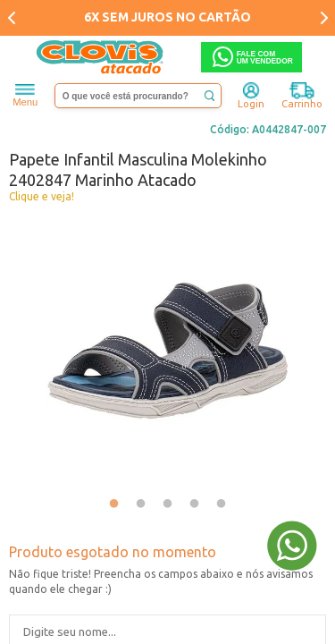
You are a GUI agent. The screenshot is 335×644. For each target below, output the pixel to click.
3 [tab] (168, 504)
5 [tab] (222, 504)
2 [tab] (141, 504)
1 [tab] (114, 504)
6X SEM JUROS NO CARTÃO (167, 17)
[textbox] (138, 96)
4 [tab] (195, 504)
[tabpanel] (167, 350)
